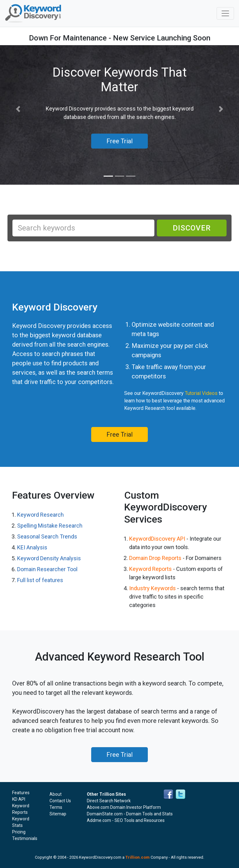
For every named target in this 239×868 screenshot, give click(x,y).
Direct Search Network (109, 801)
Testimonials (25, 838)
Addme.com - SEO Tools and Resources (126, 820)
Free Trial (119, 434)
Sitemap (58, 814)
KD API (19, 799)
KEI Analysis (32, 547)
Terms (56, 807)
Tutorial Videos (201, 393)
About (56, 794)
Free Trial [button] (119, 141)
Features (21, 793)
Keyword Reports (150, 569)
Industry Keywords (152, 588)
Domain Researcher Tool (47, 569)
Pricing (19, 832)
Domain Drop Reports (155, 558)
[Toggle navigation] (225, 13)
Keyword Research (40, 515)
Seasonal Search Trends (47, 536)
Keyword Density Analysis (49, 558)
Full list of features (40, 580)
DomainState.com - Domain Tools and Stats (130, 814)
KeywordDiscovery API (157, 539)
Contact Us (60, 801)
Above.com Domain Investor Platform (124, 807)
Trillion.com (138, 857)
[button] (18, 109)
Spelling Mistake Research (50, 526)
